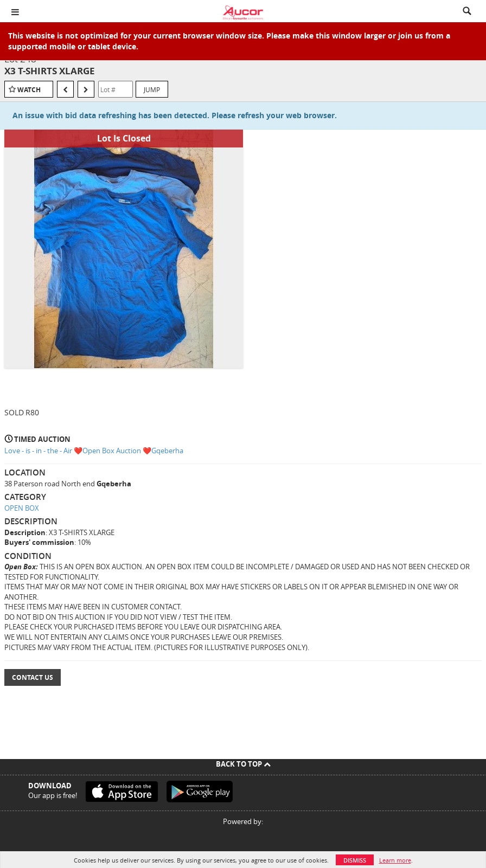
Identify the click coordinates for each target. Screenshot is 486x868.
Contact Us (33, 677)
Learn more (395, 860)
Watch (29, 90)
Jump (152, 89)
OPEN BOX (22, 508)
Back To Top (243, 764)
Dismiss (355, 860)
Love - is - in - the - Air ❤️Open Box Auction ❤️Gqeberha (94, 451)
